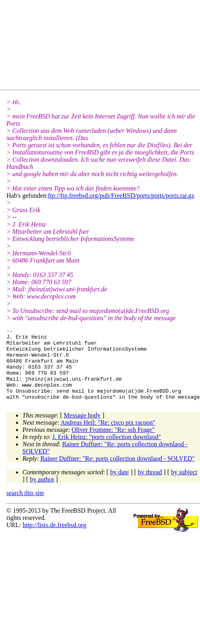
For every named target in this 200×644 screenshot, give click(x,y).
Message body (82, 430)
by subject (184, 487)
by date (120, 487)
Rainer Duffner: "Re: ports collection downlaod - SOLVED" (118, 473)
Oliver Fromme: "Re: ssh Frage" (113, 444)
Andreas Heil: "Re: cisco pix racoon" (108, 437)
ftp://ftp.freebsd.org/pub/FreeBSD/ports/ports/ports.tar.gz (121, 196)
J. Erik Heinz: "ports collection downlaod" (107, 451)
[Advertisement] (78, 46)
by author (42, 494)
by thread (150, 487)
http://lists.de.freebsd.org (54, 539)
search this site (25, 507)
